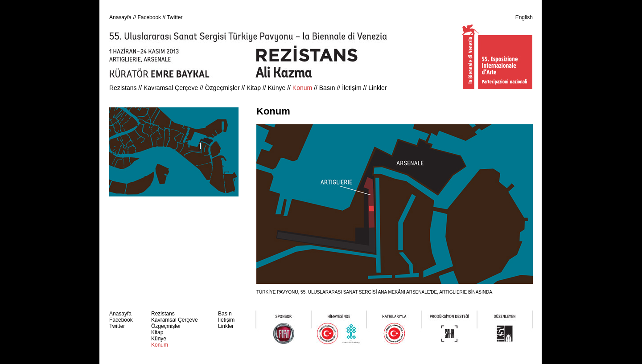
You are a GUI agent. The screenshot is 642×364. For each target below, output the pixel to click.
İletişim (352, 88)
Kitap (254, 88)
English (524, 17)
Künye (277, 88)
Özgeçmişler (222, 88)
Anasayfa (120, 17)
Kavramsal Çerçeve (171, 88)
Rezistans (123, 88)
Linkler (377, 88)
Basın (327, 88)
